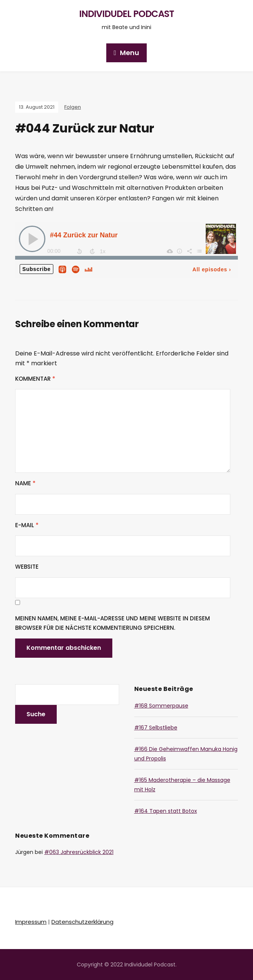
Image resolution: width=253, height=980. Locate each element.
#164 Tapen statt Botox (166, 811)
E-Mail (27, 525)
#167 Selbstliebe (156, 728)
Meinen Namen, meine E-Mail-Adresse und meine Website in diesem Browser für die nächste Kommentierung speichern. (113, 623)
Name (25, 483)
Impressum (31, 922)
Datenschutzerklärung (82, 922)
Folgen (73, 107)
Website (27, 567)
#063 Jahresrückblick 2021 (79, 852)
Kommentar (35, 379)
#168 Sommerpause (161, 706)
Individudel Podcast (126, 14)
